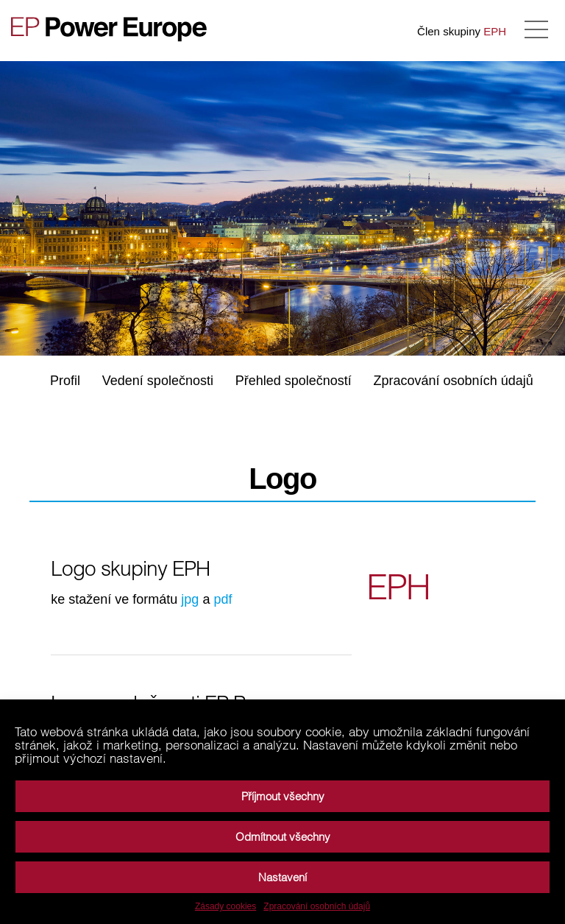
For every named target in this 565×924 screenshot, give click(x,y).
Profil (65, 381)
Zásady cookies (225, 906)
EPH (495, 31)
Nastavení (282, 877)
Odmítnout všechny (283, 837)
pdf (223, 599)
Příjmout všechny (283, 796)
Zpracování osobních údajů (317, 906)
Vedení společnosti (158, 381)
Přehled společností (294, 381)
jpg (190, 599)
